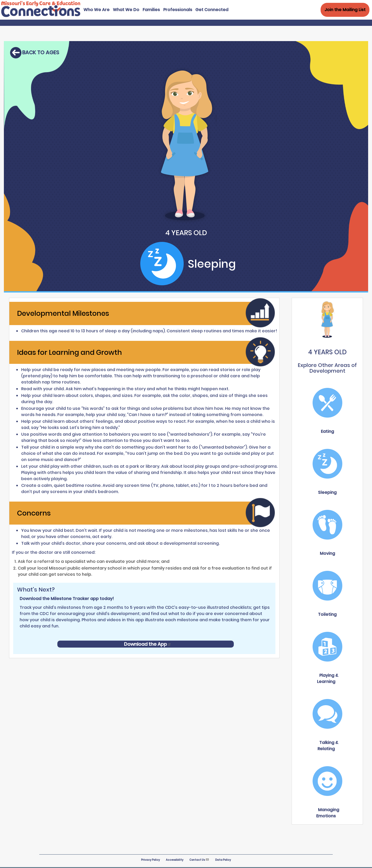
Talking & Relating (328, 746)
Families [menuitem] (151, 10)
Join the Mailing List (345, 10)
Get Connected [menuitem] (212, 10)
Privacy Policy (150, 860)
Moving (327, 553)
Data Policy (223, 860)
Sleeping (327, 492)
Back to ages (41, 52)
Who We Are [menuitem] (96, 10)
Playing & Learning (328, 678)
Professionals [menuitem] (178, 10)
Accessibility (175, 860)
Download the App (148, 644)
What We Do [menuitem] (126, 10)
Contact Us (199, 860)
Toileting (327, 614)
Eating (327, 431)
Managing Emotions (328, 813)
